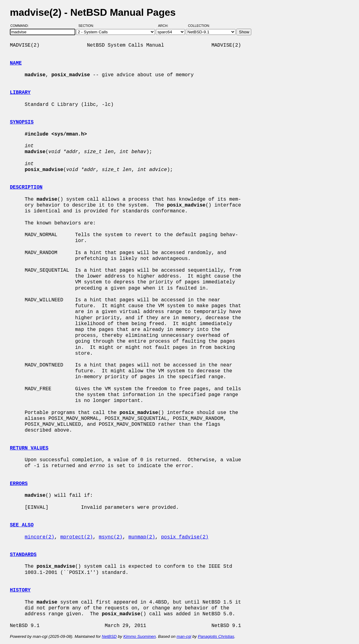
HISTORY (20, 590)
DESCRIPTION (26, 187)
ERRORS (19, 484)
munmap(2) (142, 537)
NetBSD (109, 636)
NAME (16, 63)
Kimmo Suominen (139, 636)
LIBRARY (20, 93)
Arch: (166, 26)
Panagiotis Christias (216, 636)
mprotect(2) (77, 537)
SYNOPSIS (22, 122)
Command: (21, 26)
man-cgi (184, 636)
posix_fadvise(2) (185, 537)
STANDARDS (23, 555)
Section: (88, 26)
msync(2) (111, 537)
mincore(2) (40, 537)
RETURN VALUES (29, 448)
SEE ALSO (22, 525)
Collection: (199, 26)
